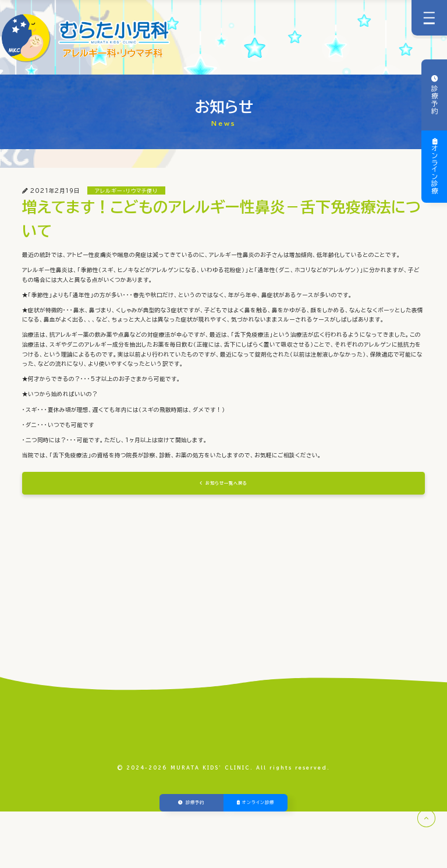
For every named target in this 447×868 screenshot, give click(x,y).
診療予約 (434, 99)
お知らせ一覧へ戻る (227, 527)
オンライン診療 (434, 170)
